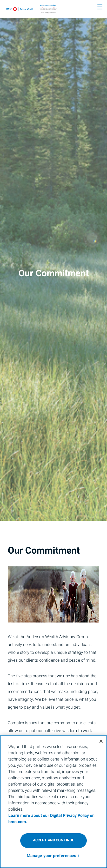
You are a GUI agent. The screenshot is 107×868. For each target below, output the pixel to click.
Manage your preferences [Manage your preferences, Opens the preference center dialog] (52, 856)
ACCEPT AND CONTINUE (54, 840)
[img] (53, 260)
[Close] (101, 741)
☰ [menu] (100, 7)
